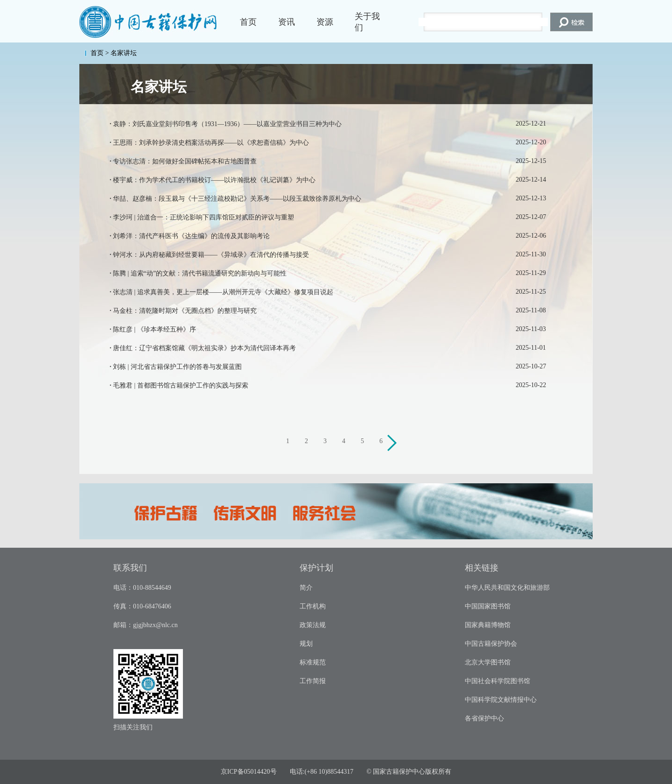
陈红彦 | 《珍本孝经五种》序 (154, 329)
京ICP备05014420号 (249, 772)
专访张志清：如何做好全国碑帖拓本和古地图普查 (185, 161)
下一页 (393, 444)
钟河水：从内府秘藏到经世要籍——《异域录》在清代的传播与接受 (211, 255)
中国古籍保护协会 (491, 644)
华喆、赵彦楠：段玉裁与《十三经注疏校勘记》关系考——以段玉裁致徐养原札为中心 (237, 199)
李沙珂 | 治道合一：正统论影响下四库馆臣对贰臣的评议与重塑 (203, 217)
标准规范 (313, 662)
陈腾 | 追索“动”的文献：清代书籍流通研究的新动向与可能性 (200, 273)
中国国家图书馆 (488, 606)
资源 (325, 22)
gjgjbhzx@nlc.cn (155, 625)
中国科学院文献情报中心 (501, 700)
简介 (306, 588)
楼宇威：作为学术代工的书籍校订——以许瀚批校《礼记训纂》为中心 (214, 180)
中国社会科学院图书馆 (497, 681)
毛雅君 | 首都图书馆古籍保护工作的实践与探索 (181, 385)
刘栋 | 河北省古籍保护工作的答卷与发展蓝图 (177, 367)
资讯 (287, 22)
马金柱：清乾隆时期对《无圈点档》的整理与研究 (185, 311)
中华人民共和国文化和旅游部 (507, 588)
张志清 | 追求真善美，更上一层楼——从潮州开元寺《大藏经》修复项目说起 (223, 292)
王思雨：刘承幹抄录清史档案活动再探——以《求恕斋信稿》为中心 (211, 143)
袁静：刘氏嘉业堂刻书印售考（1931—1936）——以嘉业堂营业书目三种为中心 (227, 124)
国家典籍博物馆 (488, 625)
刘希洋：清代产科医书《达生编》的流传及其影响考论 (191, 236)
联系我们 (130, 568)
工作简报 (313, 681)
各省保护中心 (484, 718)
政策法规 (313, 625)
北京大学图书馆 (488, 662)
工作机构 (313, 606)
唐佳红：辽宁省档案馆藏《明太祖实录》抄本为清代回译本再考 (204, 348)
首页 (248, 22)
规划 (306, 644)
